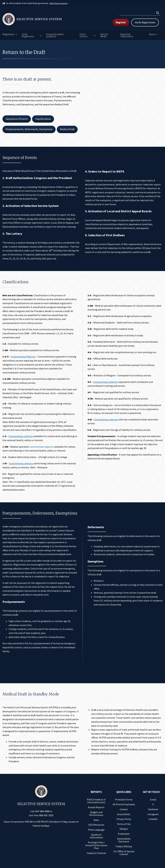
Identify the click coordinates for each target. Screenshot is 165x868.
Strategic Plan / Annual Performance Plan (96, 845)
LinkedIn (153, 819)
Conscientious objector (21, 436)
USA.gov (124, 829)
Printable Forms (124, 800)
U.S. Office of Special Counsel (124, 853)
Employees (124, 834)
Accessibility (124, 814)
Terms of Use (124, 824)
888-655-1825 (46, 815)
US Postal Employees (124, 804)
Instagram (153, 814)
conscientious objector (42, 447)
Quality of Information (96, 836)
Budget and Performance (96, 814)
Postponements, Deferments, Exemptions (29, 129)
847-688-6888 (42, 811)
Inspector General (96, 853)
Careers (124, 809)
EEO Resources (96, 825)
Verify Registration (145, 22)
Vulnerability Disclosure (124, 840)
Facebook (153, 809)
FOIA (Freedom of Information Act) (96, 801)
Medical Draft (67, 129)
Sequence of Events (17, 119)
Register (121, 22)
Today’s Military (124, 846)
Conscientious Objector (23, 357)
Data (96, 820)
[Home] (43, 19)
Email (153, 800)
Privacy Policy (124, 819)
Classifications (43, 119)
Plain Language (96, 830)
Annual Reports (96, 807)
